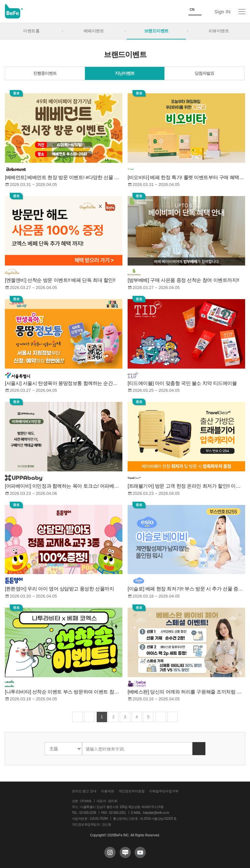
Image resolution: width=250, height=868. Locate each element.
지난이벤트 (125, 73)
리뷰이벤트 (219, 31)
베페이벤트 (94, 31)
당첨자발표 (204, 73)
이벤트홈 (31, 31)
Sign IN (222, 12)
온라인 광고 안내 (84, 791)
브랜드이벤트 (156, 31)
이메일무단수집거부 (164, 791)
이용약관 (107, 791)
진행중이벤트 (45, 73)
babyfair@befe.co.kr (156, 813)
